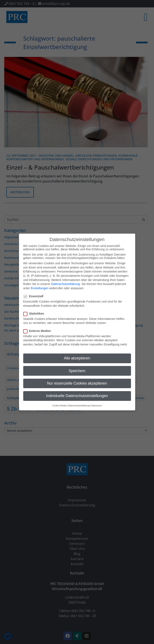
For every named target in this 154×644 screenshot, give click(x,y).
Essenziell (35, 292)
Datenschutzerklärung (65, 280)
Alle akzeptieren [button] (77, 354)
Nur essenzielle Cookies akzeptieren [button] (77, 379)
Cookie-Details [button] (59, 401)
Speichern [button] (77, 366)
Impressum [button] (96, 401)
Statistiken (35, 309)
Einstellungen (40, 284)
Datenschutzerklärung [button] (79, 401)
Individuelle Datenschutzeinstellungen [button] (77, 391)
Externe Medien (38, 326)
